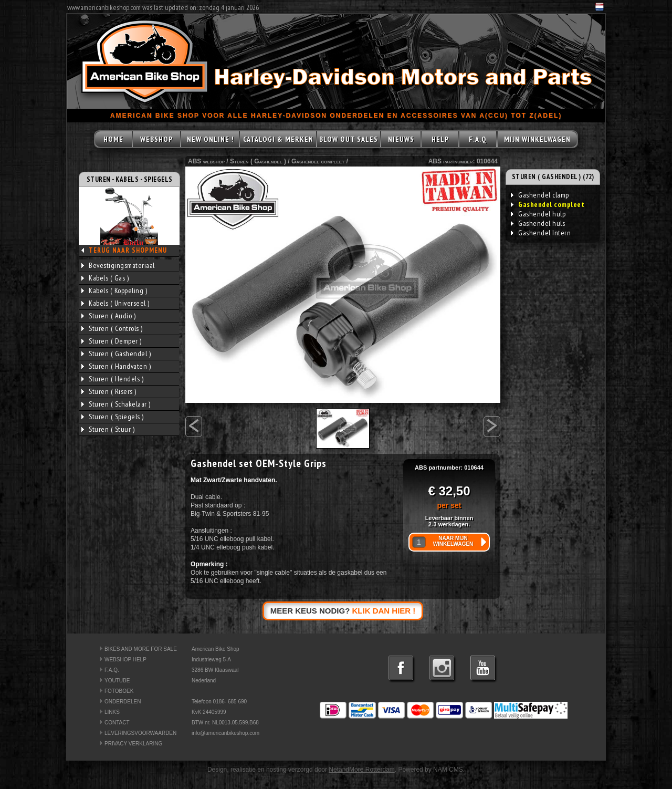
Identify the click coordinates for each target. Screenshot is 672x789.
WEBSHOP (156, 139)
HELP (440, 139)
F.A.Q (478, 139)
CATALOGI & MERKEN (278, 139)
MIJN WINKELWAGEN (537, 139)
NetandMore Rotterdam (361, 770)
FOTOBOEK (119, 691)
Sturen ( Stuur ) (108, 429)
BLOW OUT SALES (349, 139)
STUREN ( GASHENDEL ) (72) (553, 177)
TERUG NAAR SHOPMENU (128, 250)
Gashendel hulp (538, 214)
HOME (113, 139)
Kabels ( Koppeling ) (114, 290)
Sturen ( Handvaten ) (116, 366)
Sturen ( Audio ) (108, 316)
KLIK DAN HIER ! (384, 611)
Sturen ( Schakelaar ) (116, 404)
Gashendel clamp (540, 195)
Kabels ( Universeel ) (115, 303)
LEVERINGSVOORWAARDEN (140, 733)
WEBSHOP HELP (125, 660)
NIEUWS (401, 139)
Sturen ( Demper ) (112, 341)
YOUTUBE (117, 681)
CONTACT (117, 723)
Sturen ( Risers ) (109, 391)
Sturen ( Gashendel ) (116, 354)
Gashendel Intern (541, 233)
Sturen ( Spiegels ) (113, 417)
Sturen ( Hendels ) (112, 379)
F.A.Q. (112, 670)
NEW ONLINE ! (210, 139)
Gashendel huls (538, 223)
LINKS (112, 712)
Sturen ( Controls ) (112, 328)
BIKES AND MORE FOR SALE (141, 649)
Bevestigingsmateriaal (118, 265)
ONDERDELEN (123, 702)
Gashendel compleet (318, 161)
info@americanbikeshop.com (225, 733)
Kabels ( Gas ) (105, 278)
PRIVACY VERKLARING (133, 744)
